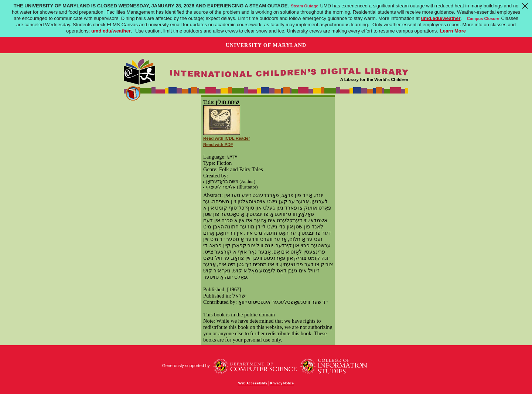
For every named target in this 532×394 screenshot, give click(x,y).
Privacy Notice (282, 383)
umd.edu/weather (441, 18)
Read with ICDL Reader (227, 138)
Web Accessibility (253, 383)
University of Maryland (266, 45)
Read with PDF (218, 145)
